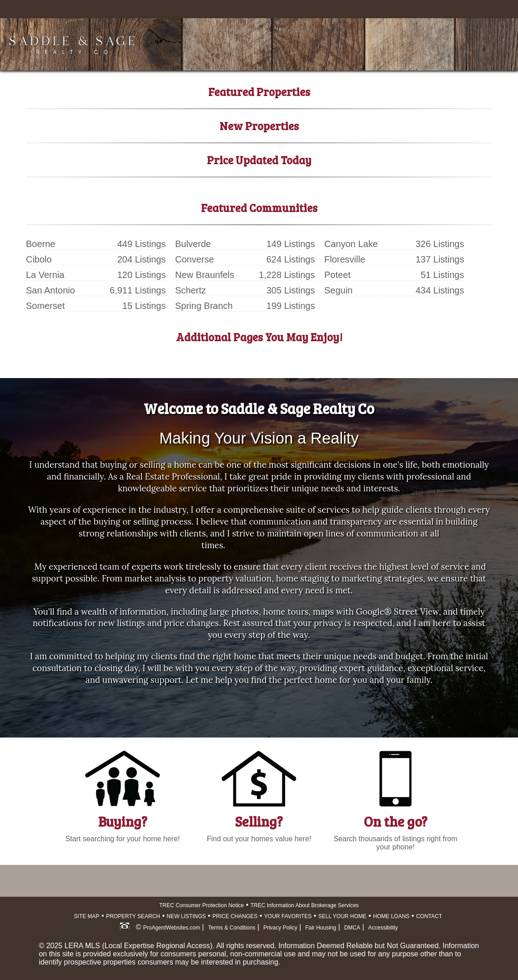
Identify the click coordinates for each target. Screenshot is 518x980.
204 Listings (142, 259)
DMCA (352, 928)
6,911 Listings (138, 290)
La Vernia (45, 275)
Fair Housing (321, 928)
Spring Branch (204, 306)
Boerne (41, 244)
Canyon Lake (351, 244)
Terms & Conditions (231, 928)
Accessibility (383, 928)
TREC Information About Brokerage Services (305, 905)
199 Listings (291, 306)
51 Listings (443, 275)
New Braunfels (205, 275)
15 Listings (144, 306)
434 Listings (440, 290)
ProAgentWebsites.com (172, 928)
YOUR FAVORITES (288, 916)
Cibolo (39, 259)
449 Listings (142, 244)
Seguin (338, 290)
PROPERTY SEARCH (133, 916)
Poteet (337, 275)
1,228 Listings (287, 275)
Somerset (45, 306)
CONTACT (429, 916)
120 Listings (142, 275)
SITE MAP (87, 916)
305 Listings (291, 290)
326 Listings (440, 244)
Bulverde (193, 244)
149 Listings (291, 244)
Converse (195, 259)
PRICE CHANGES (235, 916)
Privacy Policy (280, 928)
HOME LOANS (391, 916)
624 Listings (291, 259)
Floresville (345, 259)
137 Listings (440, 259)
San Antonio (50, 290)
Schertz (191, 290)
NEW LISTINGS (186, 916)
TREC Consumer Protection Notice (201, 905)
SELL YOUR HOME (342, 916)
